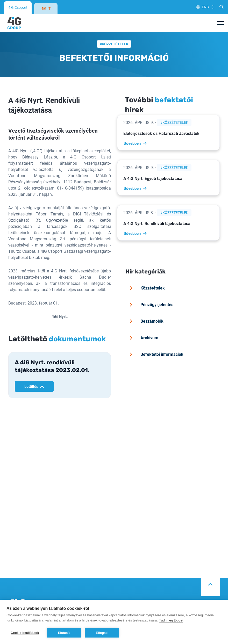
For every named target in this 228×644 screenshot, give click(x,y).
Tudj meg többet (171, 620)
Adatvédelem (128, 594)
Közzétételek (115, 23)
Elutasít (64, 633)
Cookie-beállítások (25, 633)
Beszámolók (146, 300)
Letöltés (34, 366)
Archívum (143, 317)
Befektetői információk (156, 334)
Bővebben (136, 122)
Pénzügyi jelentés (151, 284)
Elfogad (102, 633)
